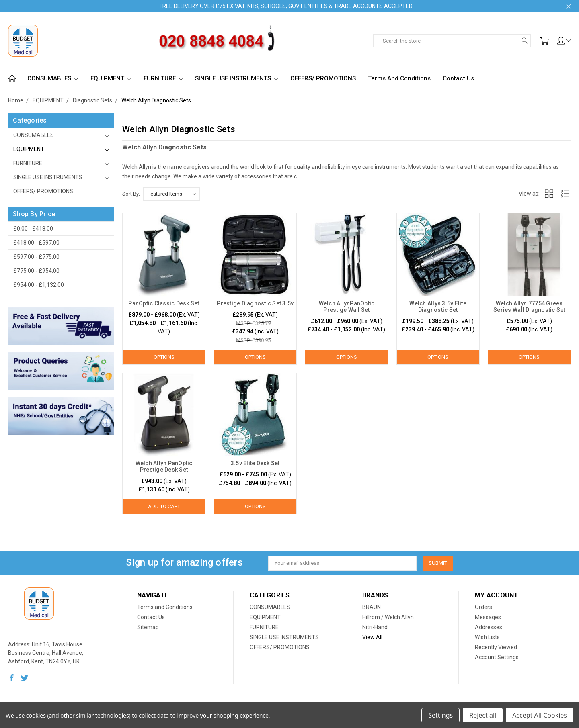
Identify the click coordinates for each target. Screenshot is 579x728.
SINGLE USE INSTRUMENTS (237, 78)
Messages (488, 617)
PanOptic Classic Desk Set (164, 303)
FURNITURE (163, 78)
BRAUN (372, 607)
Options (164, 357)
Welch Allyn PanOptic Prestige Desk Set (164, 466)
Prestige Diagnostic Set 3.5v (255, 303)
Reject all (483, 715)
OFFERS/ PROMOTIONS (323, 78)
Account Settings (497, 657)
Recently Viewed (496, 647)
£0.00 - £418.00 (33, 229)
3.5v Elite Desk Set (255, 463)
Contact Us (458, 78)
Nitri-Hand (375, 627)
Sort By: (131, 194)
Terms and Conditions (399, 78)
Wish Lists (487, 637)
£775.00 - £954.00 (36, 271)
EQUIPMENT (111, 78)
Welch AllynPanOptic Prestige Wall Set (347, 307)
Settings (440, 715)
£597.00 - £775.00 (36, 257)
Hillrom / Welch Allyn (388, 617)
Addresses (489, 627)
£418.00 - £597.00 (36, 243)
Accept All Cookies (540, 715)
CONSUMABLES (53, 78)
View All (372, 637)
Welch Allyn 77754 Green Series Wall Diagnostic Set (529, 307)
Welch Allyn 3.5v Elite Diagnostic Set (438, 307)
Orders (484, 607)
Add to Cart (164, 506)
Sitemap (148, 627)
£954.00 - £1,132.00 (39, 285)
